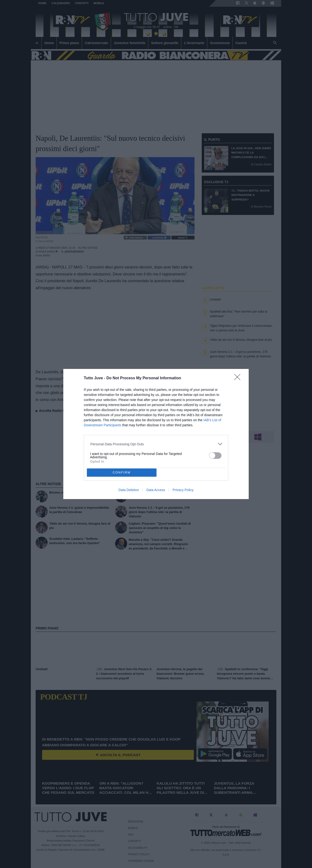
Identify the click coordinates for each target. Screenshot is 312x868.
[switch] (215, 456)
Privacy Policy (183, 490)
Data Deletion (129, 490)
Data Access (156, 490)
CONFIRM (122, 472)
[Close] (239, 379)
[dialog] (156, 434)
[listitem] (156, 444)
